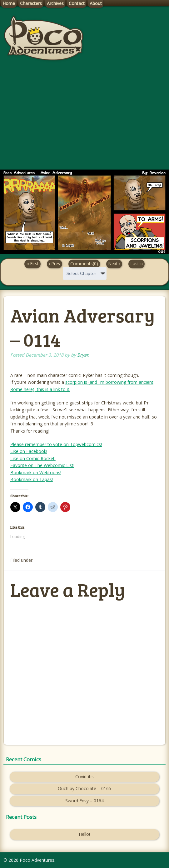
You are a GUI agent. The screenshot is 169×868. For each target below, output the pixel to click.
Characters (31, 3)
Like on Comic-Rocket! (33, 458)
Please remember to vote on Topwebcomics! (56, 444)
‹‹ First (32, 264)
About (96, 3)
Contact (77, 3)
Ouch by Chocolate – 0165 (84, 788)
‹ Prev (55, 264)
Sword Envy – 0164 (84, 801)
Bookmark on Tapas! (32, 479)
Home (9, 3)
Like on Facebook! (29, 451)
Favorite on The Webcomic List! (42, 465)
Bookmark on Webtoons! (36, 472)
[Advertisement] (84, 121)
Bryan (83, 355)
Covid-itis (84, 777)
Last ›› (137, 264)
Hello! (84, 834)
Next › (114, 264)
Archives (55, 3)
